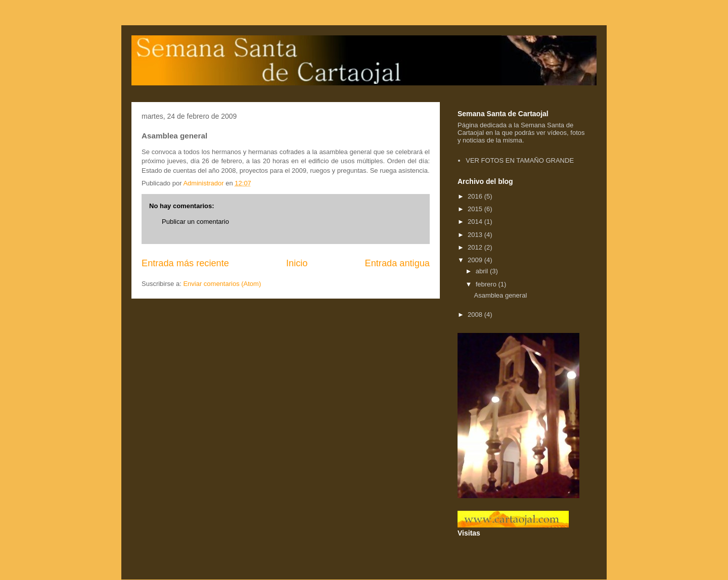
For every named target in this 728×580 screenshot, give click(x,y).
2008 (476, 315)
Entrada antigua (397, 263)
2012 (476, 247)
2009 (476, 260)
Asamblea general (500, 295)
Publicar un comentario (195, 222)
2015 (476, 209)
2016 (476, 196)
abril (483, 271)
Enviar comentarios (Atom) (222, 284)
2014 (476, 222)
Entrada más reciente (185, 263)
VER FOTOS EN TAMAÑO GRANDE (520, 160)
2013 (476, 235)
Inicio (297, 263)
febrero (487, 284)
